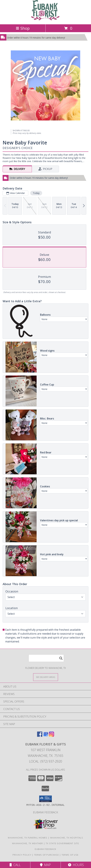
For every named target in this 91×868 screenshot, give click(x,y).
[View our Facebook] (40, 736)
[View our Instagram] (51, 736)
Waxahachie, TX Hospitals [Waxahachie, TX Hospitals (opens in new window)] (67, 838)
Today (36, 193)
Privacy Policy (22, 855)
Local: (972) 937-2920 (46, 761)
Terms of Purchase (46, 855)
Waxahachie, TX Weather (28, 843)
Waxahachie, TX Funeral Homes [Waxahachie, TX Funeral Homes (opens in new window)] (28, 838)
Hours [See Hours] (76, 865)
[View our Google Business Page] (46, 736)
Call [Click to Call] (15, 865)
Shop (23, 28)
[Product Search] (46, 658)
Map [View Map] (45, 865)
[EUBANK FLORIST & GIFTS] (45, 20)
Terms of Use (70, 855)
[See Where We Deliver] (46, 677)
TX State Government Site (62, 843)
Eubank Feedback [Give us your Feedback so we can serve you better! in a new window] (45, 812)
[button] (45, 799)
